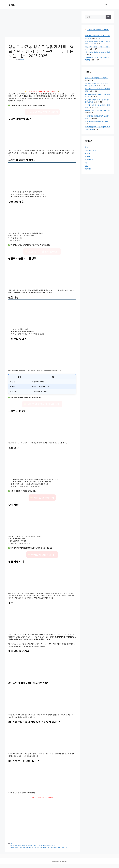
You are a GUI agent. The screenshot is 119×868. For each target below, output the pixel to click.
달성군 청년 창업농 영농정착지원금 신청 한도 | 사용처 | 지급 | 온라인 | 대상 (33, 846)
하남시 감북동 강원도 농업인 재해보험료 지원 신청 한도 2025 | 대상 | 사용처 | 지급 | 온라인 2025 (39, 847)
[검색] (108, 17)
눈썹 (87, 147)
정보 (12, 843)
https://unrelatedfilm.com (98, 30)
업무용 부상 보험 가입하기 (42, 112)
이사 (87, 163)
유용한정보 (89, 160)
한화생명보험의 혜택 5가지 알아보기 (98, 111)
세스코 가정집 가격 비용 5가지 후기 (98, 52)
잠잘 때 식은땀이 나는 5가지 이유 (97, 78)
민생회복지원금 (91, 150)
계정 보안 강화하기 (42, 498)
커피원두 (88, 169)
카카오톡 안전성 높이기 (42, 555)
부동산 (12, 5)
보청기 (87, 153)
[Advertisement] (42, 24)
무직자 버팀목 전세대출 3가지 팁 (96, 121)
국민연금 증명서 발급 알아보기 (42, 404)
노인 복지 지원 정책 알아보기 (42, 251)
